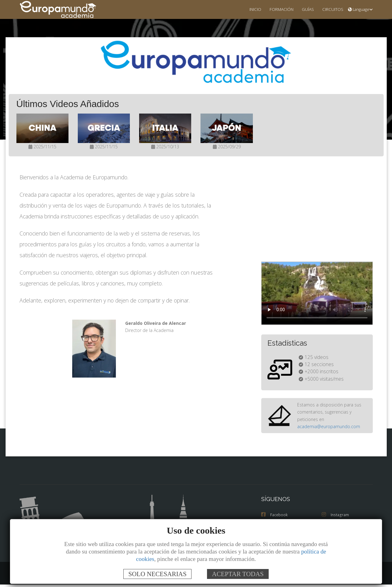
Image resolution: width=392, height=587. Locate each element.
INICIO (249, 9)
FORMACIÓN (277, 9)
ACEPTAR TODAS (238, 574)
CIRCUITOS (331, 9)
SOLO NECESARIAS (157, 574)
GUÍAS (304, 9)
